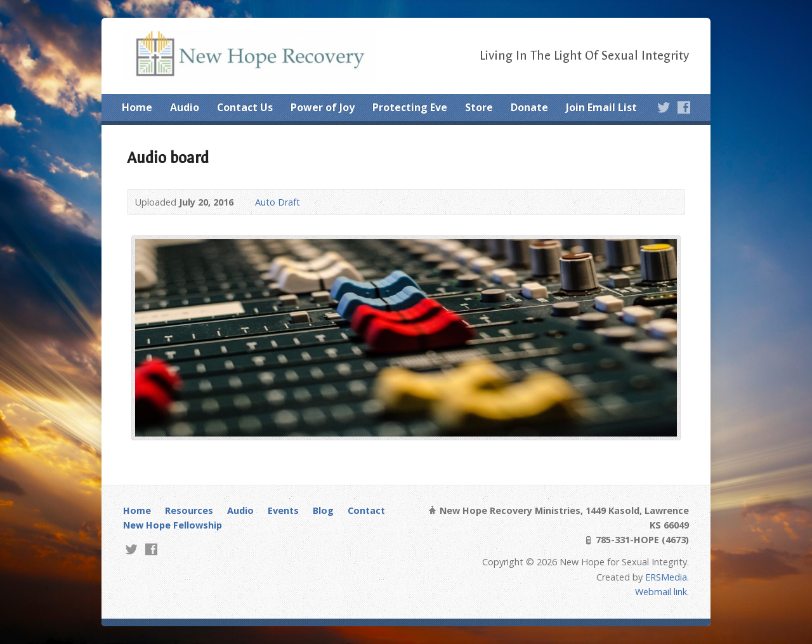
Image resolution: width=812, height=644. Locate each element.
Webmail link (661, 592)
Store (479, 107)
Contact (366, 510)
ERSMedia (666, 577)
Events (283, 510)
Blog (323, 510)
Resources (189, 510)
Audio (185, 107)
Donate (529, 107)
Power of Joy (323, 107)
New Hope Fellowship (173, 525)
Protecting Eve (410, 107)
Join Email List (601, 107)
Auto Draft (278, 202)
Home (137, 107)
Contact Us (245, 107)
